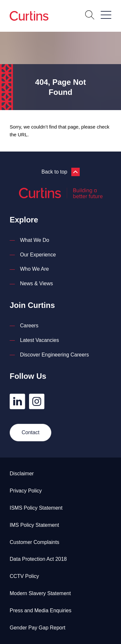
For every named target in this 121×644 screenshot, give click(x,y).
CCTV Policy (24, 576)
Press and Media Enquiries (40, 610)
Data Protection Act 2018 (38, 559)
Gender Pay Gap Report (38, 628)
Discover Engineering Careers (54, 355)
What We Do (35, 240)
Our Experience (38, 255)
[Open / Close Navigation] (106, 15)
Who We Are (35, 269)
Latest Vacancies (40, 340)
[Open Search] (90, 16)
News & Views (36, 283)
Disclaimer (22, 474)
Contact (30, 432)
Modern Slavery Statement (40, 593)
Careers (29, 326)
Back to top (60, 172)
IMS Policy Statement (34, 525)
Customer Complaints (35, 542)
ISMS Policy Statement (36, 508)
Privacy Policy (26, 491)
